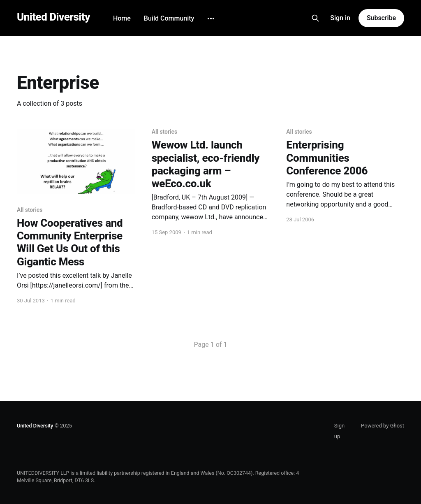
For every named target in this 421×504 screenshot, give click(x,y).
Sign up (339, 431)
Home (122, 18)
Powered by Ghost (383, 426)
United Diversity (53, 17)
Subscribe (381, 18)
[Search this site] (315, 18)
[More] (211, 19)
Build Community (169, 18)
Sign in (340, 18)
